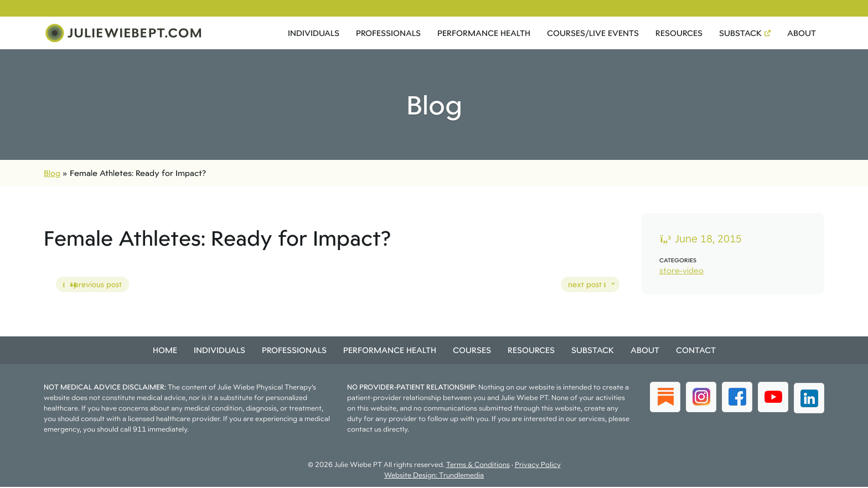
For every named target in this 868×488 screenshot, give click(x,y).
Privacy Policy (538, 466)
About (802, 33)
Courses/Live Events (593, 33)
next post (587, 287)
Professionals (388, 33)
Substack (740, 33)
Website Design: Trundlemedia (434, 476)
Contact (696, 351)
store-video (681, 271)
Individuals (314, 33)
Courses (472, 351)
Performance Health (484, 33)
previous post (89, 287)
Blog (52, 174)
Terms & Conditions (478, 466)
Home (165, 351)
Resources (679, 33)
